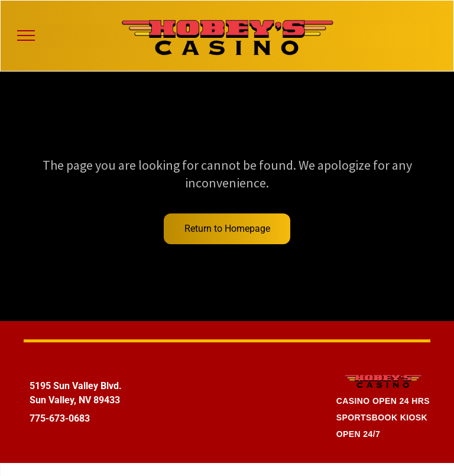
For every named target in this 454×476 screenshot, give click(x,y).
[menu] (26, 35)
